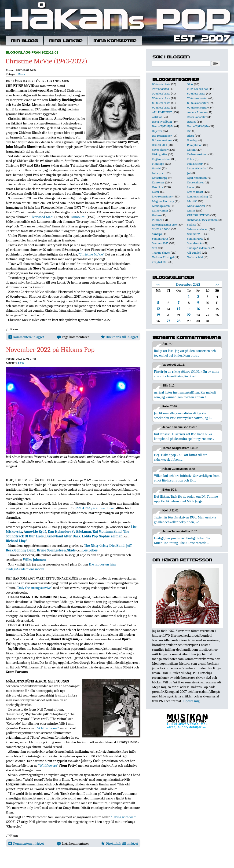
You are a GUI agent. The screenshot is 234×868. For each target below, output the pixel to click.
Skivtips (157, 234)
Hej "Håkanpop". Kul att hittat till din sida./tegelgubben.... (181, 457)
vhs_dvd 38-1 (160, 262)
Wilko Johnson (34, 560)
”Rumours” (78, 217)
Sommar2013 (160, 239)
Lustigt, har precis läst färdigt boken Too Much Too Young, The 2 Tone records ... (183, 540)
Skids (72, 550)
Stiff (155, 248)
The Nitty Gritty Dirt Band (104, 546)
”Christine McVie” (91, 254)
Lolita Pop (90, 536)
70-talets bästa (161, 98)
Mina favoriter (196, 206)
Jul (189, 173)
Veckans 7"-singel (163, 257)
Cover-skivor (160, 150)
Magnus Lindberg (163, 201)
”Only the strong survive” (34, 588)
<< (158, 284)
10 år (190, 84)
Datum (191, 150)
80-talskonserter (197, 103)
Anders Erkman (197, 112)
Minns (21, 74)
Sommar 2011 (195, 234)
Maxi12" (192, 201)
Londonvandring (197, 196)
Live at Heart (195, 192)
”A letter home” (48, 728)
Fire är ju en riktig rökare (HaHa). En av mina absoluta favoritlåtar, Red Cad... (187, 374)
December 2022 (188, 284)
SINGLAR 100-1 (161, 229)
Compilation (195, 145)
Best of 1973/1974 (163, 126)
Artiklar (157, 117)
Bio (189, 131)
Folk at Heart (195, 164)
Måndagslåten (161, 206)
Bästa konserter (197, 117)
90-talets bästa (161, 108)
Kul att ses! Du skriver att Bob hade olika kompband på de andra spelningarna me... (184, 436)
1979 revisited (161, 89)
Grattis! (157, 168)
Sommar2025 (160, 243)
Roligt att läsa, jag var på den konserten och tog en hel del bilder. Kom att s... (185, 353)
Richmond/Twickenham (202, 220)
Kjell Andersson (197, 178)
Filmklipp (158, 164)
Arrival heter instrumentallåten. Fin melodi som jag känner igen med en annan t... (185, 395)
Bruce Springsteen (51, 550)
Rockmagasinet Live (164, 224)
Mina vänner (160, 210)
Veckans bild (195, 257)
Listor (156, 192)
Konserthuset (196, 182)
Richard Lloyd (17, 541)
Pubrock (157, 220)
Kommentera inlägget (26, 337)
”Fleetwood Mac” (41, 217)
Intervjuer (158, 173)
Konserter (158, 182)
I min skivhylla (196, 168)
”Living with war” (124, 817)
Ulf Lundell (194, 253)
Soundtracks (195, 243)
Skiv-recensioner (197, 229)
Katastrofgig (160, 178)
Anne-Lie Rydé (35, 532)
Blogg (21, 363)
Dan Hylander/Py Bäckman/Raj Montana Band (85, 532)
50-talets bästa (161, 93)
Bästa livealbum (162, 122)
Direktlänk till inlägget (119, 337)
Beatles (192, 122)
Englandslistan (161, 159)
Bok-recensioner (162, 140)
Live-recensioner (162, 196)
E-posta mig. (191, 701)
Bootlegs (192, 140)
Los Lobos (90, 550)
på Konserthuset (95, 508)
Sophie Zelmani (111, 536)
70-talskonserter (197, 98)
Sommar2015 (195, 239)
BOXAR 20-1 (159, 145)
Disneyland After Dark (63, 536)
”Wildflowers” (48, 766)
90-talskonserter (197, 108)
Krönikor (158, 187)
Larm (190, 187)
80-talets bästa (161, 103)
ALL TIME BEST (162, 112)
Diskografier (160, 154)
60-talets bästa (196, 93)
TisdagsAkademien (199, 248)
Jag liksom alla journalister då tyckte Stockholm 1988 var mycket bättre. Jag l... (183, 416)
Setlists (192, 224)
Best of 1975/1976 (198, 126)
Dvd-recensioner (197, 154)
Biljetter (157, 131)
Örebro (156, 215)
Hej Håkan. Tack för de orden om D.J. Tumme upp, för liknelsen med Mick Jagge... (186, 499)
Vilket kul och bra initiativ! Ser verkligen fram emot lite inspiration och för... (187, 478)
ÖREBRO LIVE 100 (198, 215)
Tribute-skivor (161, 253)
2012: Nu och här (198, 89)
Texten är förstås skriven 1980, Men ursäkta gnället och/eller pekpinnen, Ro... (185, 520)
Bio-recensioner (162, 136)
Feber (191, 159)
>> (217, 284)
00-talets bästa (161, 84)
